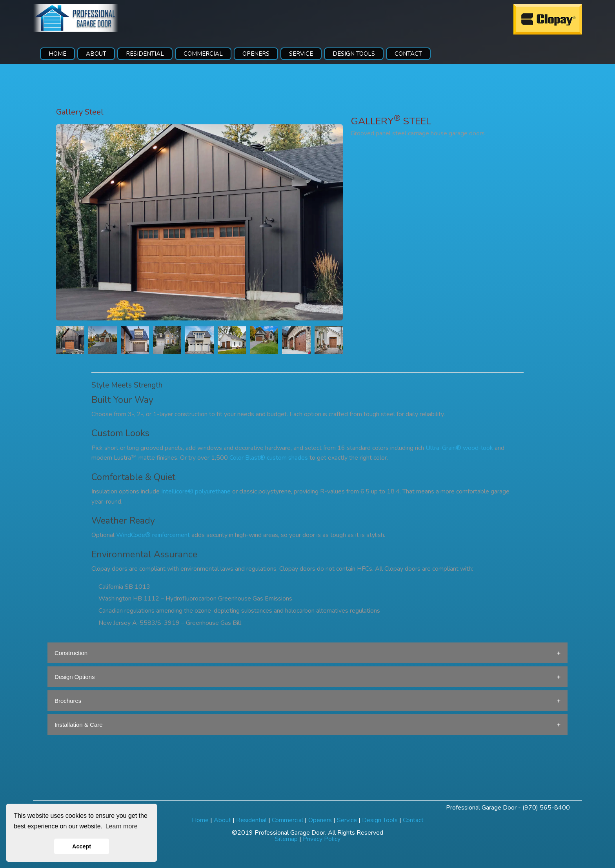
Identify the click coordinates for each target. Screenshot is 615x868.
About (222, 820)
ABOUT (96, 54)
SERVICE (301, 54)
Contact (413, 820)
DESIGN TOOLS (354, 54)
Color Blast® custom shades (269, 458)
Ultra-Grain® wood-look (459, 448)
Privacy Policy (322, 839)
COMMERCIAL (203, 54)
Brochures (68, 701)
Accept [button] (82, 846)
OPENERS (256, 54)
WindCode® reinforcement (153, 535)
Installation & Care (79, 725)
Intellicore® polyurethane (196, 491)
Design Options (75, 677)
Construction (71, 653)
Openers (320, 820)
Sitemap (286, 839)
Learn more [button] (122, 826)
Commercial (287, 820)
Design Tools (380, 820)
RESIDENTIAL (145, 54)
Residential (251, 820)
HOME (57, 54)
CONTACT (408, 54)
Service (347, 820)
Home (200, 820)
